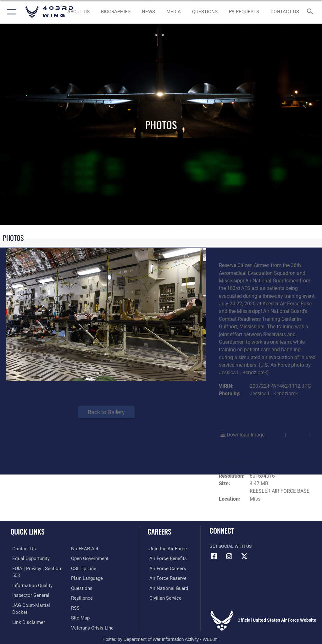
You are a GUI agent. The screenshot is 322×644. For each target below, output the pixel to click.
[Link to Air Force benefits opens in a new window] (165, 558)
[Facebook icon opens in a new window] (214, 556)
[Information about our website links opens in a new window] (25, 606)
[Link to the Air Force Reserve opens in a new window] (164, 577)
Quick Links (28, 531)
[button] (10, 12)
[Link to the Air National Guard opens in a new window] (166, 587)
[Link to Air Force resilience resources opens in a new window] (81, 587)
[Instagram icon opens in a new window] (229, 556)
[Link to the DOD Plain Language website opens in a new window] (86, 568)
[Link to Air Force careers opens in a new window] (164, 568)
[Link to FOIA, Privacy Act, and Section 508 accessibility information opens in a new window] (37, 568)
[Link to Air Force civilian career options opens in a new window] (162, 597)
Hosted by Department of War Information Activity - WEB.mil (161, 630)
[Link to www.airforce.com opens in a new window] (164, 549)
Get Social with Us (230, 546)
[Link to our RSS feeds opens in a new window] (75, 597)
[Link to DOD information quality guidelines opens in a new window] (29, 577)
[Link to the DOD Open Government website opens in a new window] (89, 549)
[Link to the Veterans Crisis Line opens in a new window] (90, 616)
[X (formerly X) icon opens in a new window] (244, 556)
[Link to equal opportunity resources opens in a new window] (28, 558)
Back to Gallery (106, 412)
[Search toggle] (311, 12)
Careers (159, 531)
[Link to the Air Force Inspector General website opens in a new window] (28, 587)
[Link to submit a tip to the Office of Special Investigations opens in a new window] (83, 558)
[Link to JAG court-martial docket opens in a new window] (35, 597)
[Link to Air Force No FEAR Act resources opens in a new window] (23, 616)
